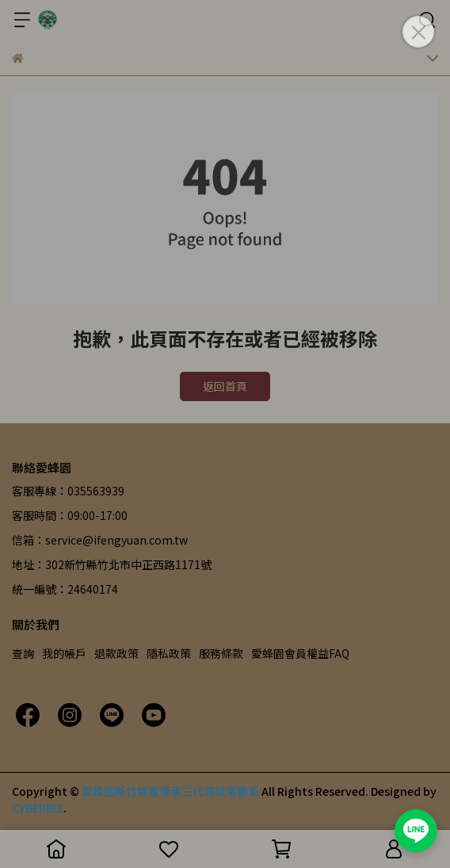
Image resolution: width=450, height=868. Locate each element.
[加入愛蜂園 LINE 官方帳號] (416, 831)
